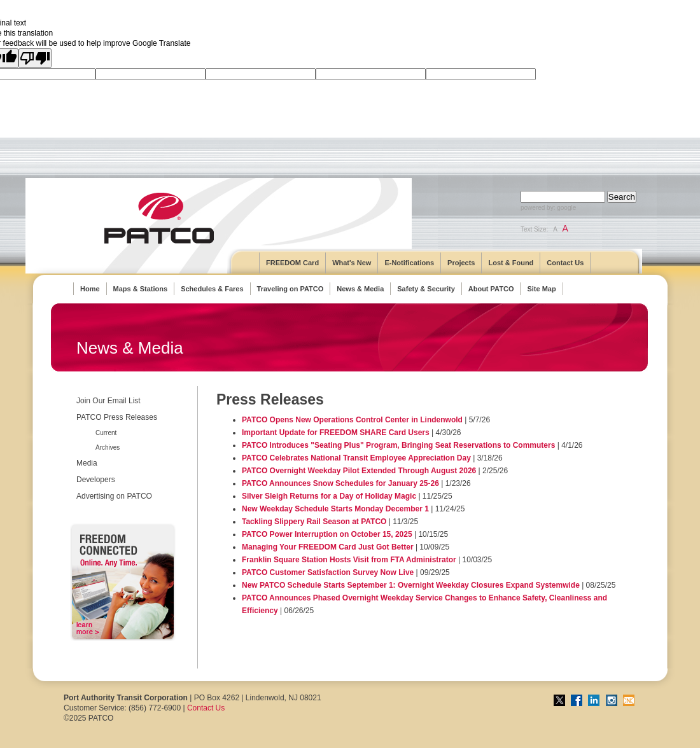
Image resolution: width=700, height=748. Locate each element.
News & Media (360, 289)
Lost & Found (511, 263)
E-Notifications (409, 263)
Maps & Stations (141, 289)
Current (106, 433)
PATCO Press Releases (117, 417)
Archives (108, 447)
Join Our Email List (108, 401)
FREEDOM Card (292, 263)
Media (87, 463)
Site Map (541, 289)
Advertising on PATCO (114, 496)
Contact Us (565, 263)
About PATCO (491, 289)
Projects (461, 263)
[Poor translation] (35, 58)
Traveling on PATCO (290, 289)
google (566, 208)
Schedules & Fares (212, 289)
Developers (96, 480)
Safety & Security (426, 289)
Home (90, 289)
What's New (352, 263)
